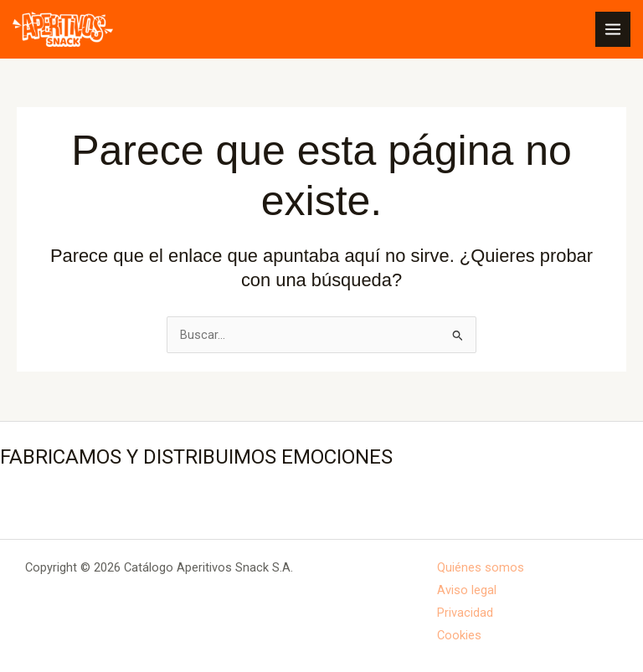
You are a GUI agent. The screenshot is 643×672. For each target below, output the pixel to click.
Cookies (459, 635)
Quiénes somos (481, 567)
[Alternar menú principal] (613, 29)
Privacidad (465, 613)
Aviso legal (467, 590)
